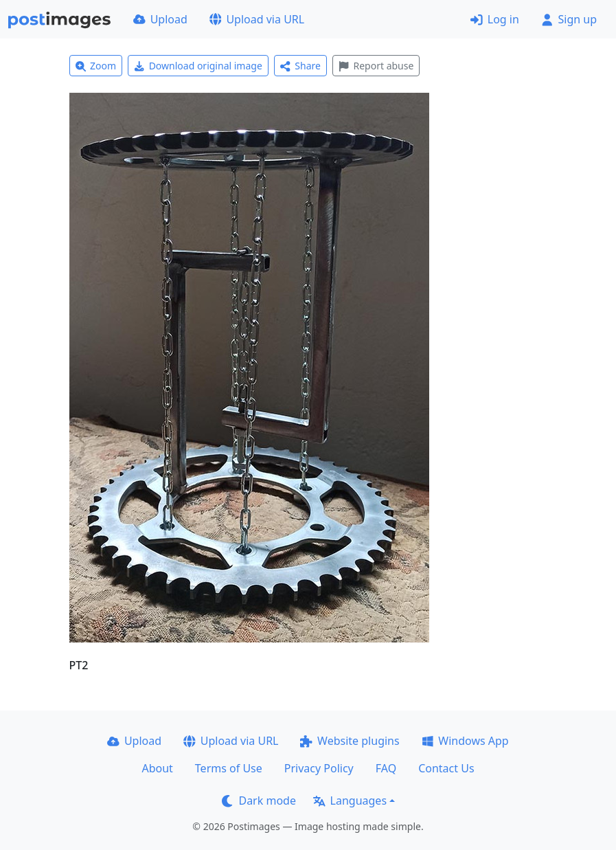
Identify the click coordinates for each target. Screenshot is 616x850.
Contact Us (446, 768)
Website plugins (350, 741)
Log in (495, 19)
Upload (160, 19)
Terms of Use (229, 768)
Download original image (198, 66)
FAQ (386, 768)
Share (300, 66)
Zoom (96, 66)
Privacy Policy (319, 768)
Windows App (465, 741)
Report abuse (376, 66)
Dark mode (259, 801)
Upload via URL (257, 19)
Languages (350, 801)
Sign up (569, 19)
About (157, 768)
